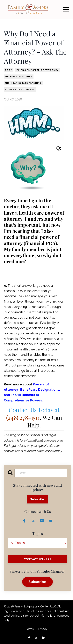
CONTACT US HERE (38, 559)
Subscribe (37, 499)
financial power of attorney (38, 70)
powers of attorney (20, 89)
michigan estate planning (23, 83)
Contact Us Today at (33, 414)
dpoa (9, 70)
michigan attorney (19, 77)
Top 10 (16, 395)
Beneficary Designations (40, 390)
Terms (30, 629)
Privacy (43, 629)
